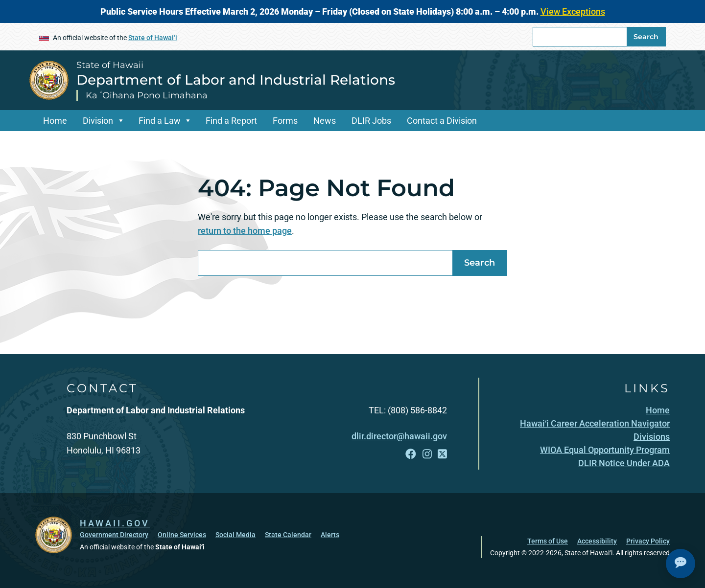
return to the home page (245, 231)
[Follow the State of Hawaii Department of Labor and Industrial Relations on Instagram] (427, 454)
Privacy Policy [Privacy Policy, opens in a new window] (648, 541)
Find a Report (231, 121)
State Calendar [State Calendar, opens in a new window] (288, 535)
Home (55, 121)
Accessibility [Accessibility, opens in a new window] (597, 541)
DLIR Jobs (371, 121)
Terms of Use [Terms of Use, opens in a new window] (548, 541)
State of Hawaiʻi (153, 38)
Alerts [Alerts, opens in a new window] (330, 535)
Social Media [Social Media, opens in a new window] (235, 535)
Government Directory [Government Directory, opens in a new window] (114, 535)
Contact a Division (442, 121)
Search (646, 37)
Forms (285, 121)
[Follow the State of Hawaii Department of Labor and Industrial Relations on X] (442, 454)
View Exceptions (573, 11)
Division (98, 121)
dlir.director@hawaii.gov (399, 436)
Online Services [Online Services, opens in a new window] (182, 535)
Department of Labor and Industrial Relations (236, 80)
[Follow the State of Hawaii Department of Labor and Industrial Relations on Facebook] (411, 454)
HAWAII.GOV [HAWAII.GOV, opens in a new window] (115, 523)
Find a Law (160, 121)
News (325, 121)
